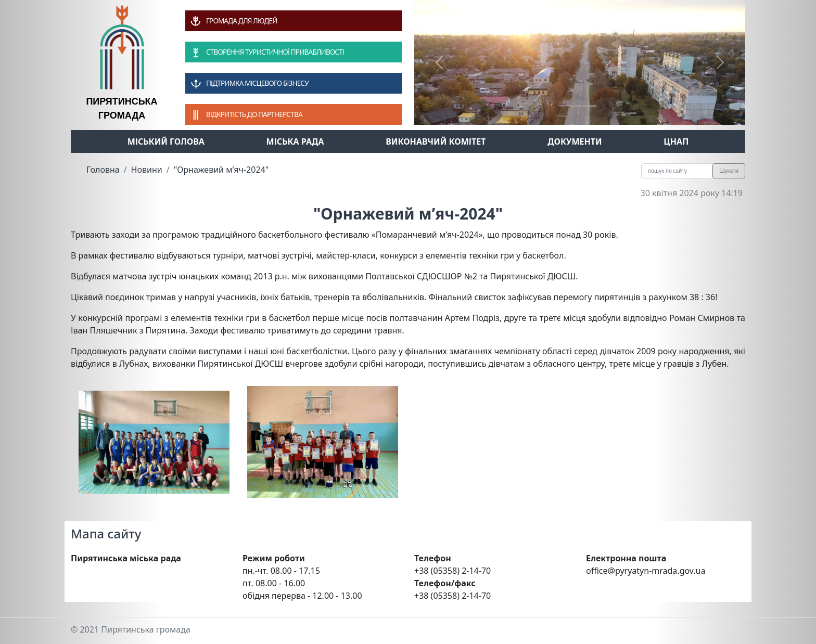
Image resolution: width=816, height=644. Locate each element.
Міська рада (295, 141)
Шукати (729, 171)
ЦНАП (676, 141)
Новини (147, 170)
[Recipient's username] (677, 171)
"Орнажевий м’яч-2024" (221, 170)
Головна (103, 170)
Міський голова (166, 141)
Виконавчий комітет (436, 141)
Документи (575, 141)
